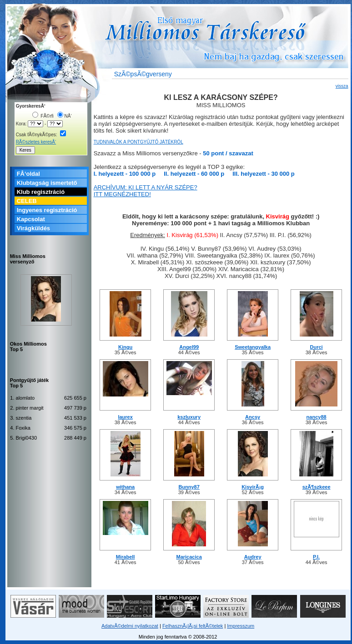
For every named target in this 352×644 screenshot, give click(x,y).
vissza (342, 86)
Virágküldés (33, 228)
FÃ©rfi (43, 116)
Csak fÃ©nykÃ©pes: (41, 135)
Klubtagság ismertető (47, 183)
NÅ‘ (65, 116)
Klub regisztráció (41, 192)
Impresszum (241, 626)
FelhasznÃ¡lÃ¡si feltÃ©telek (193, 626)
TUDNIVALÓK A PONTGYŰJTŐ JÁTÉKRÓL (138, 142)
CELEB (27, 201)
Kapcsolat (31, 219)
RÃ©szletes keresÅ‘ (36, 142)
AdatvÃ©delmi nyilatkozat (130, 626)
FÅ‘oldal (28, 174)
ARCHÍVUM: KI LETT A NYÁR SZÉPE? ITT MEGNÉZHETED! (146, 191)
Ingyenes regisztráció (47, 210)
